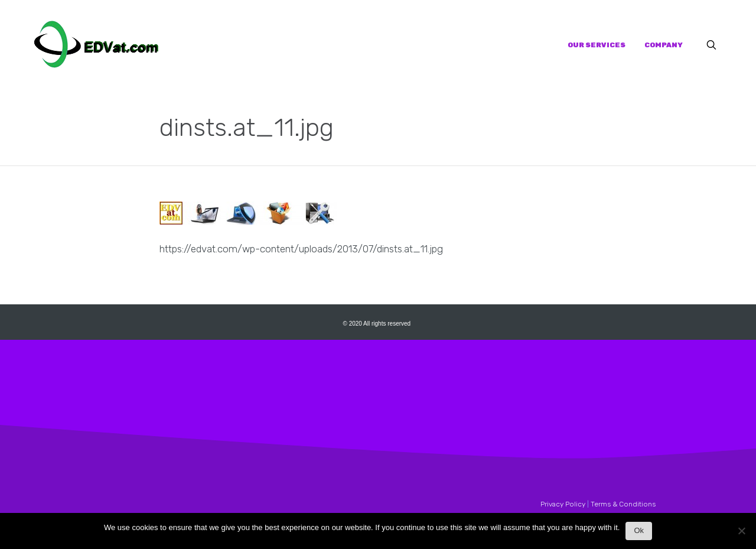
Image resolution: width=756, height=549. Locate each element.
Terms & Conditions (623, 504)
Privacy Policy (563, 504)
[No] (741, 534)
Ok (639, 530)
